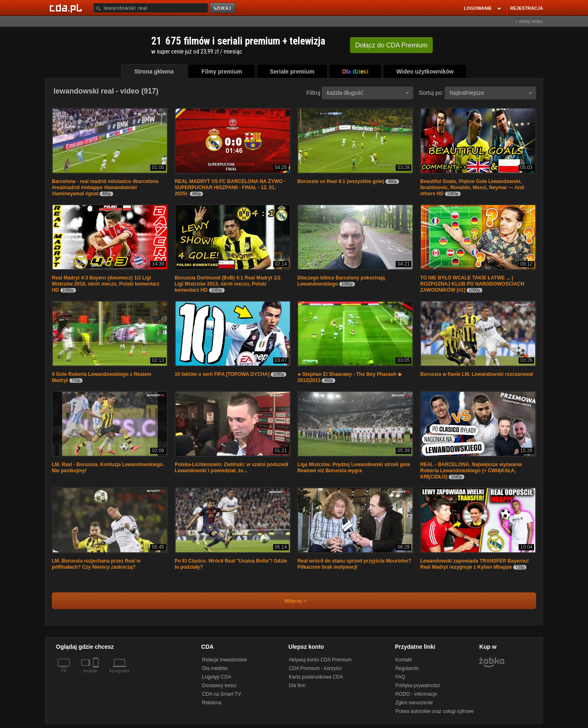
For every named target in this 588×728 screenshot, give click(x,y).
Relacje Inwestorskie (225, 660)
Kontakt (404, 660)
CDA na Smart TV (222, 694)
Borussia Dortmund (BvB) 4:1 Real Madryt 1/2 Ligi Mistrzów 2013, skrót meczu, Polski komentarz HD (228, 284)
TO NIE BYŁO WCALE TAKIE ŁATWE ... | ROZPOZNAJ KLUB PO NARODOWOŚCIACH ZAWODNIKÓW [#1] (472, 284)
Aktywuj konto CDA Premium (320, 660)
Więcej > (289, 601)
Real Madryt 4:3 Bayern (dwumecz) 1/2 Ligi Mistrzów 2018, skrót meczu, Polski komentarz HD (106, 284)
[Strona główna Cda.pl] (67, 8)
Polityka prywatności (418, 686)
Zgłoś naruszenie (414, 703)
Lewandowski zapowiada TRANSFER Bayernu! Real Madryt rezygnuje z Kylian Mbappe (474, 564)
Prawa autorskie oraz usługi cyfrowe (434, 711)
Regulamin (407, 668)
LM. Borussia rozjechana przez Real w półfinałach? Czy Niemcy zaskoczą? (96, 564)
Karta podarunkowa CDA (316, 677)
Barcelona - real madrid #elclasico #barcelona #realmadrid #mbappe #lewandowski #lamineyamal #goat (105, 188)
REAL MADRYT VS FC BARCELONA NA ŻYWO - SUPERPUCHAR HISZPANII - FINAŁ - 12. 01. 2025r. (230, 188)
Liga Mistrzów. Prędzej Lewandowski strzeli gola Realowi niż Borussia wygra (354, 468)
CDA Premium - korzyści (315, 668)
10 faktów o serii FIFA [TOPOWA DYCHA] (222, 374)
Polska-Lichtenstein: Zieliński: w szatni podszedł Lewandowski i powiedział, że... (232, 468)
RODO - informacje (416, 694)
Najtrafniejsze (491, 93)
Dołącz (391, 45)
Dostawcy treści (219, 686)
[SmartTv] (97, 676)
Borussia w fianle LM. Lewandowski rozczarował (477, 374)
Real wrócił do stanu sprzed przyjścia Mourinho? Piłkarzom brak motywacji (354, 564)
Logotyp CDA (217, 677)
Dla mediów (215, 668)
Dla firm (297, 686)
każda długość (368, 93)
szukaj (223, 8)
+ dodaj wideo (529, 21)
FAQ (400, 677)
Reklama (212, 703)
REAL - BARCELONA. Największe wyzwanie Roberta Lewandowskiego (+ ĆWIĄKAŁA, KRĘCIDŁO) (471, 471)
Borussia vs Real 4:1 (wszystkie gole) (341, 181)
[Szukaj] (151, 8)
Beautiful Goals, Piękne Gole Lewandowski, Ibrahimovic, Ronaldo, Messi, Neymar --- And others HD (472, 188)
